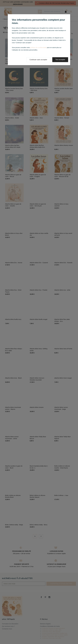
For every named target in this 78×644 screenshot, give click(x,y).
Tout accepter (60, 60)
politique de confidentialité (38, 47)
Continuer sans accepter (38, 60)
